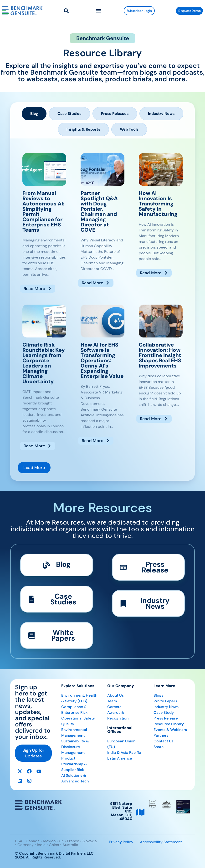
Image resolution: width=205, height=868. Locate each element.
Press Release (166, 718)
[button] (99, 11)
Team (112, 701)
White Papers (165, 701)
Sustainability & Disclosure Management (75, 747)
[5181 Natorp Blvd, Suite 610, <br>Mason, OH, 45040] (140, 812)
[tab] (34, 114)
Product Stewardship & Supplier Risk (74, 764)
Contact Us (164, 741)
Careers (114, 707)
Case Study (164, 712)
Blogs (158, 695)
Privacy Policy (121, 842)
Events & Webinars (170, 730)
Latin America (120, 758)
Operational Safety (78, 718)
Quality (68, 724)
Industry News (166, 707)
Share (159, 747)
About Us (115, 695)
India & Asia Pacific (124, 753)
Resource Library (169, 724)
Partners (161, 735)
